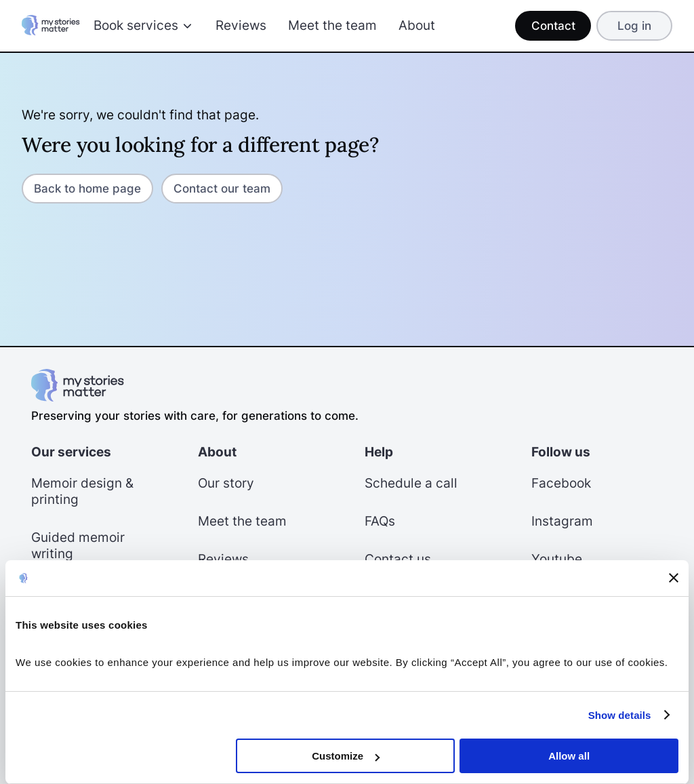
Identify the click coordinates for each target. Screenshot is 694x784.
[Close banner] (674, 578)
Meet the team (332, 25)
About (417, 25)
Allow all (569, 756)
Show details (620, 715)
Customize (346, 756)
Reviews (241, 25)
